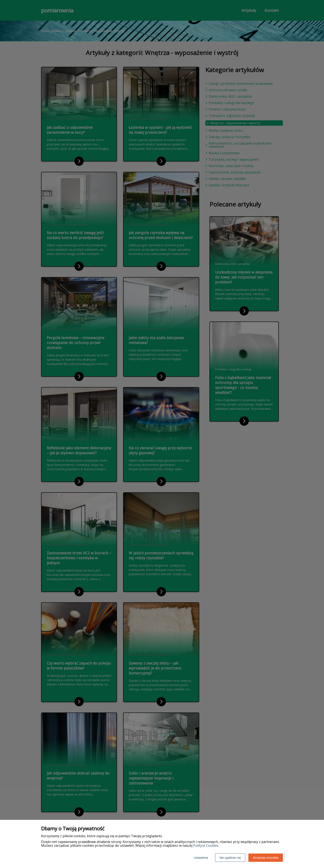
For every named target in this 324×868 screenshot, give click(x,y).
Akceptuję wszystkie (266, 858)
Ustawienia (201, 858)
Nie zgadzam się (230, 858)
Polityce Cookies (206, 845)
